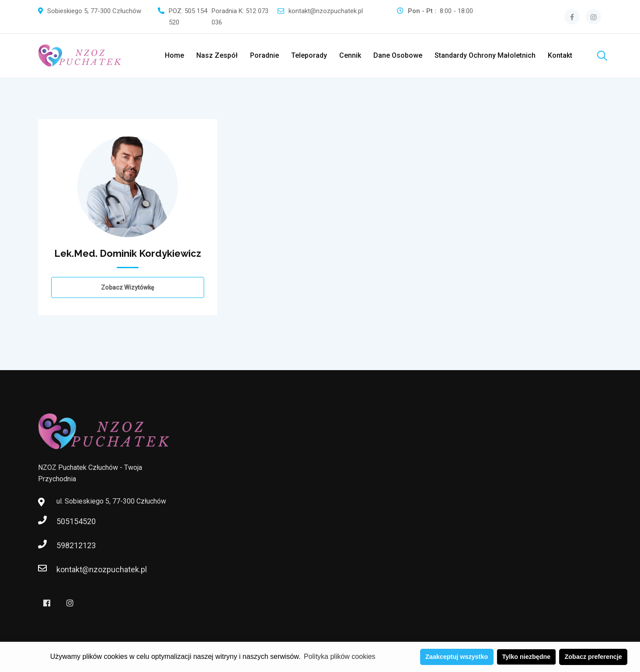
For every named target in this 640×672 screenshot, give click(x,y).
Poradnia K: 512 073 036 (240, 17)
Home (174, 55)
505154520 (65, 521)
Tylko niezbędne (526, 657)
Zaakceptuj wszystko (457, 657)
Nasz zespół (217, 55)
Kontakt (560, 55)
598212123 (65, 545)
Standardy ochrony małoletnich (485, 55)
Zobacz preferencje (593, 657)
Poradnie (264, 55)
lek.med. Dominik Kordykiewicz (128, 253)
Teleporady (309, 55)
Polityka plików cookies (340, 656)
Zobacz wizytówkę (128, 287)
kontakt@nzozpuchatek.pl (326, 11)
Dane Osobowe (398, 55)
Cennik (350, 55)
